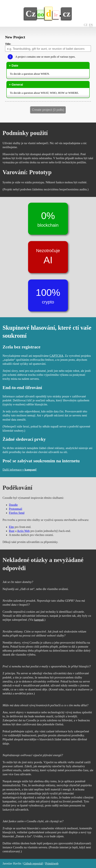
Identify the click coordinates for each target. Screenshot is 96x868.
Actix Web (23, 531)
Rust (12, 531)
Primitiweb (52, 863)
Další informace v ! (20, 470)
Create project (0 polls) (48, 110)
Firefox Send (17, 513)
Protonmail (16, 509)
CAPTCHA (56, 356)
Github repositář (33, 863)
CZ (86, 25)
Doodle (13, 505)
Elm (11, 527)
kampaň (39, 620)
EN (91, 25)
